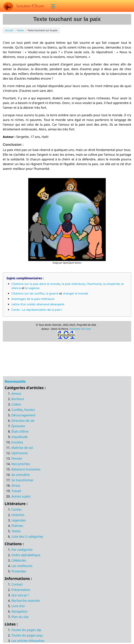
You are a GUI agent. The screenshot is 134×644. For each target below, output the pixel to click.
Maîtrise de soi (22, 448)
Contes (16, 509)
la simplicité (111, 284)
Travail (16, 491)
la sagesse (32, 288)
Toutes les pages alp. (27, 630)
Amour (16, 393)
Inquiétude (19, 437)
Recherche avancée (25, 601)
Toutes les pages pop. (27, 635)
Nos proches (21, 464)
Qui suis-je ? (20, 595)
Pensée (17, 458)
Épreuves (18, 426)
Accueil (9, 30)
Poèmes (17, 526)
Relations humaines (26, 469)
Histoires (18, 515)
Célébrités (19, 560)
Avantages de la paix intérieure (33, 299)
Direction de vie (23, 421)
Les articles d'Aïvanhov (28, 641)
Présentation (21, 590)
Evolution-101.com (80, 329)
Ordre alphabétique (26, 555)
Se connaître (21, 475)
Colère (16, 404)
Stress (16, 485)
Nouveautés (15, 381)
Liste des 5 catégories (27, 536)
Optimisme (19, 453)
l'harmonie (94, 284)
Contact (17, 584)
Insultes (17, 442)
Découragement (23, 415)
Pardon (30, 410)
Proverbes (19, 571)
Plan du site (20, 617)
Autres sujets (21, 496)
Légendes (18, 520)
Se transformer (22, 480)
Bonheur (18, 399)
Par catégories (22, 550)
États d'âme (20, 431)
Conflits (17, 410)
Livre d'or (18, 606)
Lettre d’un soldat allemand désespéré (38, 304)
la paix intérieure (73, 284)
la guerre (52, 293)
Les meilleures (22, 566)
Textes (20, 30)
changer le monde (75, 293)
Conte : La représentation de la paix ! (37, 310)
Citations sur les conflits (28, 293)
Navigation (19, 611)
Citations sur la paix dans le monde (36, 284)
